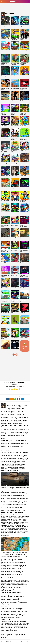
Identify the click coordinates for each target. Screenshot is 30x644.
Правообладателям (22, 642)
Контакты (15, 642)
